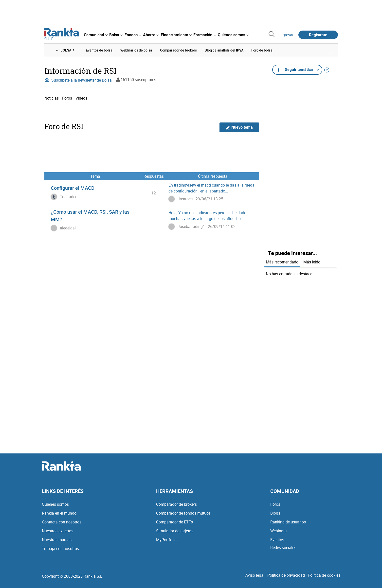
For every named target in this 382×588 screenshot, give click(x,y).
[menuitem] (96, 35)
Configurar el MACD (73, 188)
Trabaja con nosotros (60, 549)
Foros (67, 98)
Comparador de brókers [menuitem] (178, 50)
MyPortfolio (166, 540)
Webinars (278, 531)
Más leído (312, 262)
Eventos (277, 540)
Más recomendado (282, 262)
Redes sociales (283, 548)
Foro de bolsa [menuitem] (262, 50)
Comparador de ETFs (174, 522)
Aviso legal (255, 575)
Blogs (275, 513)
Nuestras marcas (57, 540)
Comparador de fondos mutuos (183, 513)
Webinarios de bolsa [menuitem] (136, 50)
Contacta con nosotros (62, 522)
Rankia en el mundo (59, 513)
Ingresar (286, 35)
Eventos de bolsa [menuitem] (99, 50)
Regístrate (318, 35)
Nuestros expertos (58, 531)
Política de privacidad (286, 575)
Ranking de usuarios (288, 522)
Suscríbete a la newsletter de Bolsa (78, 80)
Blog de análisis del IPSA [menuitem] (224, 50)
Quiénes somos (55, 504)
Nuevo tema (239, 127)
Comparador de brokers (176, 504)
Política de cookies (324, 575)
